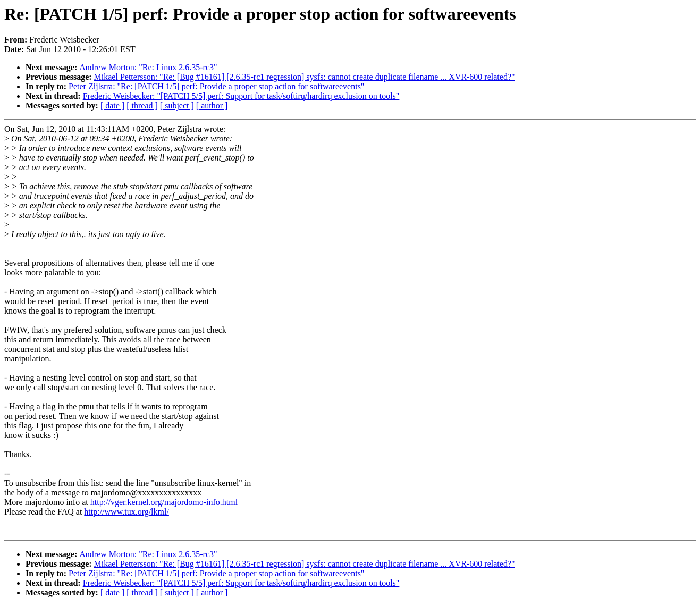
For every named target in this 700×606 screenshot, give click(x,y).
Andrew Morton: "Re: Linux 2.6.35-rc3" (148, 67)
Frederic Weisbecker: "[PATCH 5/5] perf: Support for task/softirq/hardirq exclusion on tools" (241, 96)
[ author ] (212, 106)
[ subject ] (177, 106)
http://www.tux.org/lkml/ (126, 512)
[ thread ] (142, 106)
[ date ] (112, 106)
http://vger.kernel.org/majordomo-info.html (164, 502)
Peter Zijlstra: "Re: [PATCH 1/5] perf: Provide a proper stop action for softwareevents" (216, 86)
